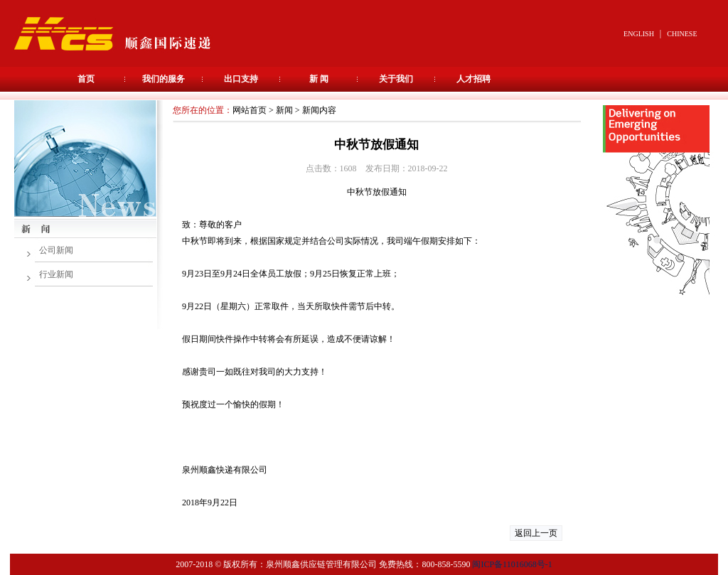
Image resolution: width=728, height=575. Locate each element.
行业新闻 (56, 274)
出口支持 (241, 79)
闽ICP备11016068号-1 (512, 564)
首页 (86, 79)
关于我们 (396, 79)
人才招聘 (473, 79)
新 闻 (319, 79)
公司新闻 (56, 250)
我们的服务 (164, 79)
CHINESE (682, 34)
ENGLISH (639, 34)
